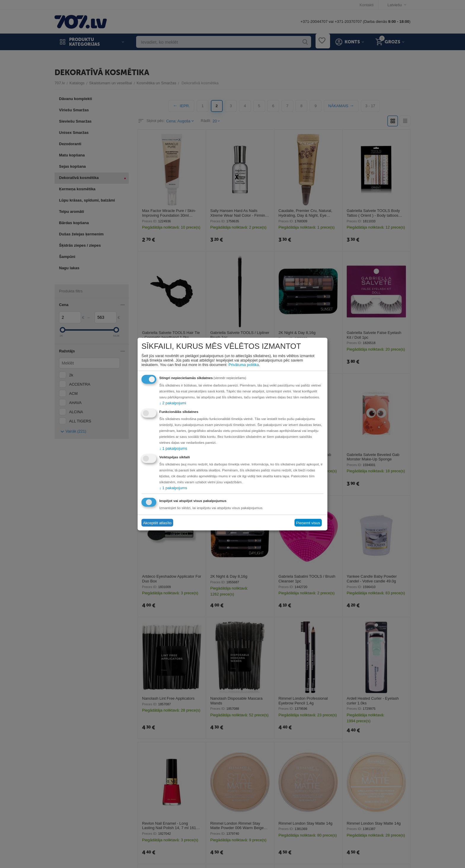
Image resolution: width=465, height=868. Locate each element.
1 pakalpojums (173, 448)
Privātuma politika (244, 365)
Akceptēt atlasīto (157, 523)
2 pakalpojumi (173, 403)
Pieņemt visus (308, 523)
